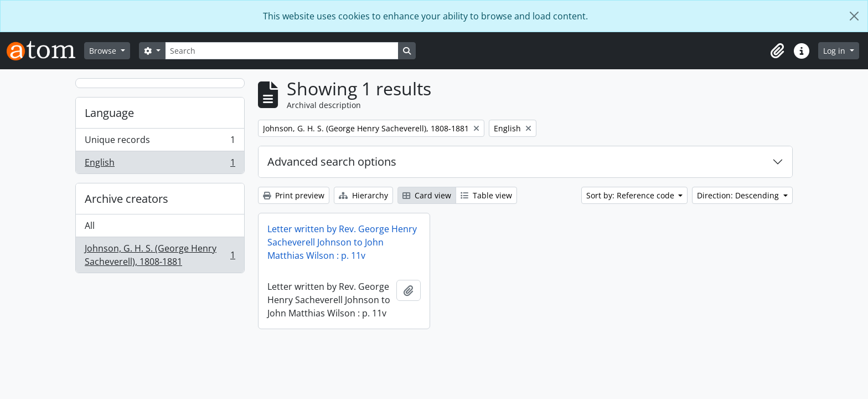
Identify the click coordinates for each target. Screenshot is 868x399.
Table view (486, 195)
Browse (104, 51)
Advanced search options (332, 162)
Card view (427, 195)
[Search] (282, 51)
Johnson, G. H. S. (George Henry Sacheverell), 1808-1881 (160, 255)
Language (109, 113)
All (90, 226)
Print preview (294, 195)
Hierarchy (363, 195)
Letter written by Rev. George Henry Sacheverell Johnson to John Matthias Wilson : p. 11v (342, 242)
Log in (835, 51)
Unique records (160, 142)
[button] (777, 51)
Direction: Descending (739, 195)
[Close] (854, 16)
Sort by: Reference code (631, 195)
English (160, 165)
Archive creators (126, 199)
